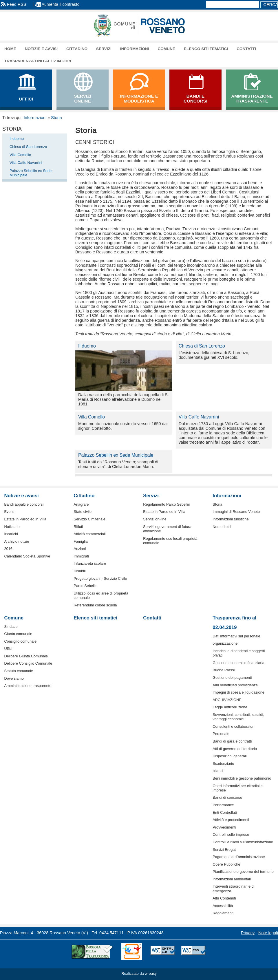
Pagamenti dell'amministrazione (239, 857)
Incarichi (11, 534)
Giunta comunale (18, 634)
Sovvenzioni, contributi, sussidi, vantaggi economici (238, 717)
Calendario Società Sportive (27, 556)
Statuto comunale (19, 671)
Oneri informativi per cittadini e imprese (238, 788)
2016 (8, 549)
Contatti (246, 49)
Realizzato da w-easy (139, 973)
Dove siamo (14, 678)
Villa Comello (20, 155)
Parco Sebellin (86, 586)
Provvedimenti (224, 827)
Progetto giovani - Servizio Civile (100, 578)
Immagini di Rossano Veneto (236, 512)
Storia (56, 118)
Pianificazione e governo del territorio (243, 872)
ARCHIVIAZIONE (227, 700)
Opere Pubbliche (226, 864)
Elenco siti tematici (206, 49)
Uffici (8, 649)
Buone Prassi (224, 670)
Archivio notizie (17, 541)
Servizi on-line (155, 519)
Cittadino (77, 49)
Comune (166, 49)
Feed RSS (17, 4)
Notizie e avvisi (41, 49)
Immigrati (81, 556)
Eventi (9, 512)
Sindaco (11, 627)
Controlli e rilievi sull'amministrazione (243, 842)
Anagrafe (81, 504)
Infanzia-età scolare (90, 563)
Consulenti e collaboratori (233, 726)
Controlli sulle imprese (231, 834)
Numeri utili (222, 527)
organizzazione (225, 643)
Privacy (248, 933)
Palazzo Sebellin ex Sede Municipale (31, 173)
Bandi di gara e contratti (232, 741)
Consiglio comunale (20, 641)
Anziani (80, 549)
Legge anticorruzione (230, 707)
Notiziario (12, 527)
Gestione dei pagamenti (232, 678)
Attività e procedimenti (231, 820)
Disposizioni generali (229, 756)
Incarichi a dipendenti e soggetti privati (239, 653)
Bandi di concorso (227, 797)
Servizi (104, 49)
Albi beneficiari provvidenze (235, 685)
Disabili (79, 571)
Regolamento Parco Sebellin (167, 504)
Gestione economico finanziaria (238, 663)
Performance (223, 805)
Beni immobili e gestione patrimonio (242, 778)
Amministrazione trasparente (28, 686)
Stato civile (83, 512)
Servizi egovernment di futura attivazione (167, 529)
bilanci (218, 771)
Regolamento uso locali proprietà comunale (170, 541)
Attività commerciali (89, 534)
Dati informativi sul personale (236, 636)
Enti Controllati (225, 812)
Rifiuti (78, 527)
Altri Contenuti (224, 898)
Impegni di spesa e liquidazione (238, 692)
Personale (221, 734)
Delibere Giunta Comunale (26, 656)
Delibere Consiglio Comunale (28, 663)
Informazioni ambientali (232, 879)
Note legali (268, 933)
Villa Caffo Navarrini (26, 163)
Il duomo (17, 139)
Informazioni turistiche (231, 519)
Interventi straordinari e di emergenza (233, 888)
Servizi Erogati (225, 850)
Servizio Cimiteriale (89, 519)
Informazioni (135, 49)
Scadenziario (223, 764)
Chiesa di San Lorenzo (28, 147)
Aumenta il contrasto (60, 4)
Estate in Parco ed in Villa (25, 519)
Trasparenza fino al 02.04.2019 (38, 61)
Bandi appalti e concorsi (24, 504)
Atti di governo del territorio (235, 749)
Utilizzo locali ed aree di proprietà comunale (101, 595)
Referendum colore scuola (95, 605)
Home (10, 49)
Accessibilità (223, 906)
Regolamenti (223, 913)
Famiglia (81, 541)
